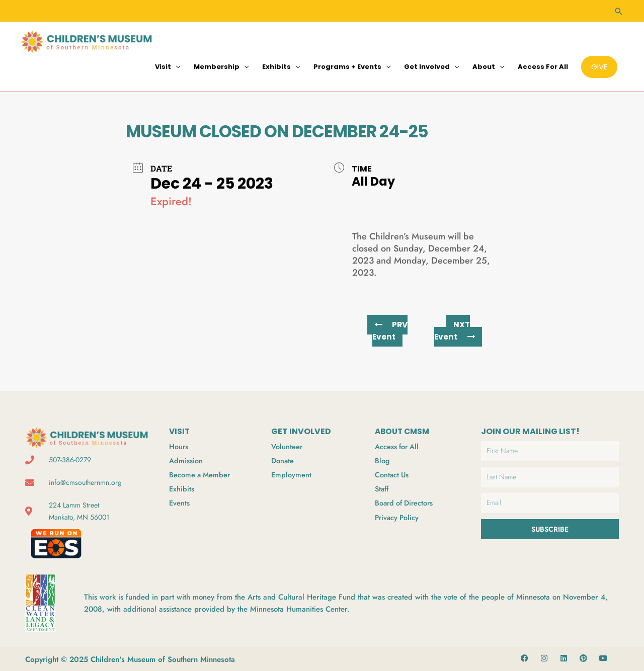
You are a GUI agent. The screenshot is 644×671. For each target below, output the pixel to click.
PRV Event (390, 329)
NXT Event (455, 329)
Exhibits (276, 65)
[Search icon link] (619, 10)
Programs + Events (347, 65)
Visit (163, 65)
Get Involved (427, 65)
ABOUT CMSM (404, 430)
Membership (217, 65)
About (484, 65)
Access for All (543, 65)
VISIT (180, 430)
